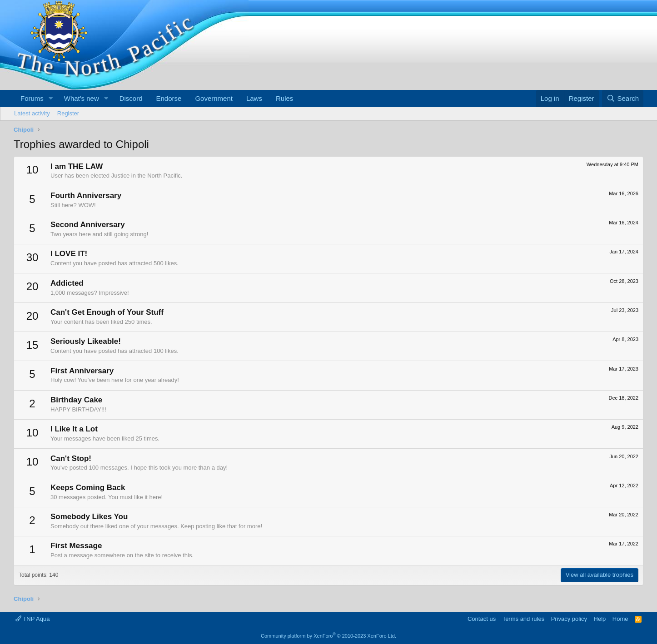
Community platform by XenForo (328, 636)
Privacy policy (569, 619)
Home (620, 619)
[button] (51, 98)
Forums (32, 98)
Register (68, 113)
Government (214, 98)
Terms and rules (523, 619)
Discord (131, 98)
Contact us (482, 619)
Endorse (169, 98)
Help (600, 619)
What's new (82, 98)
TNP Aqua (32, 619)
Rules (284, 98)
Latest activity (32, 113)
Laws (254, 98)
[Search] (623, 98)
